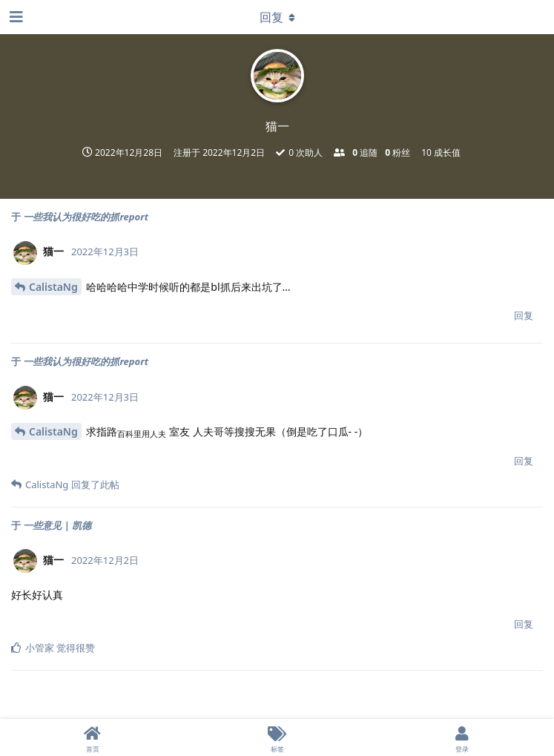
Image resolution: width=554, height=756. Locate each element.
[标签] (277, 737)
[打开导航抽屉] (15, 17)
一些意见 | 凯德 (57, 525)
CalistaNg (53, 287)
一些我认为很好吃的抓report (86, 217)
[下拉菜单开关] (277, 17)
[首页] (92, 737)
